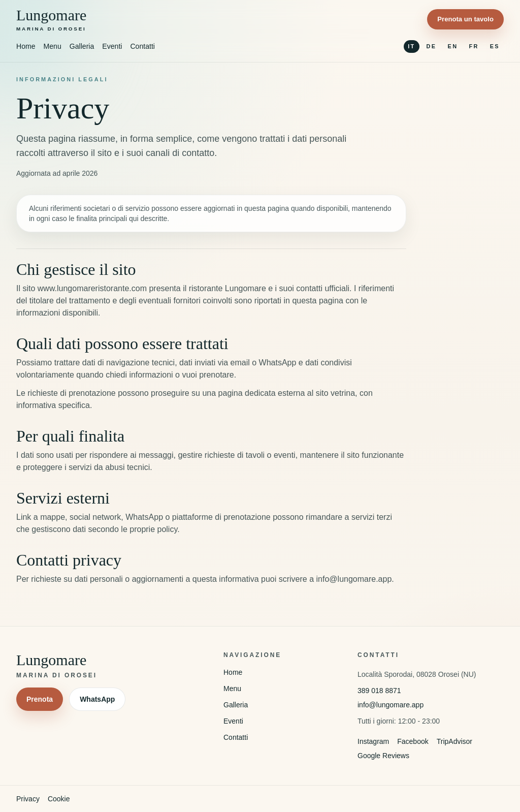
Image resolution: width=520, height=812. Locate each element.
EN (453, 46)
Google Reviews (383, 756)
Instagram (373, 741)
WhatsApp (97, 699)
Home (26, 46)
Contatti (142, 46)
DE (432, 46)
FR (474, 46)
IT (411, 46)
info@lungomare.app (391, 705)
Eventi (112, 46)
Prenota (40, 699)
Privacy (28, 799)
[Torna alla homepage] (51, 20)
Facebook (413, 741)
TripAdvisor (454, 741)
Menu (53, 46)
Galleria (82, 46)
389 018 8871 (379, 691)
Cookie (59, 799)
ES (495, 46)
